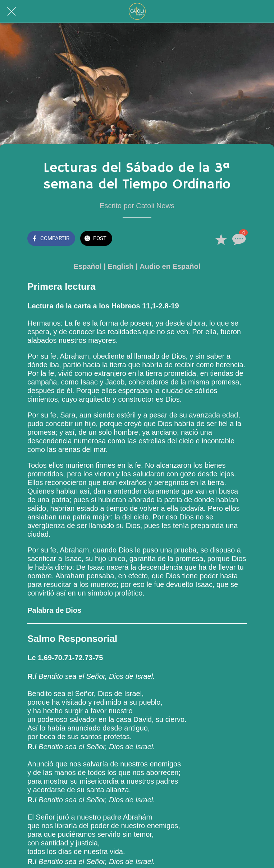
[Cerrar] (12, 11)
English (120, 266)
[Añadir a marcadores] (221, 239)
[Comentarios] (238, 239)
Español (88, 266)
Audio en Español (170, 266)
